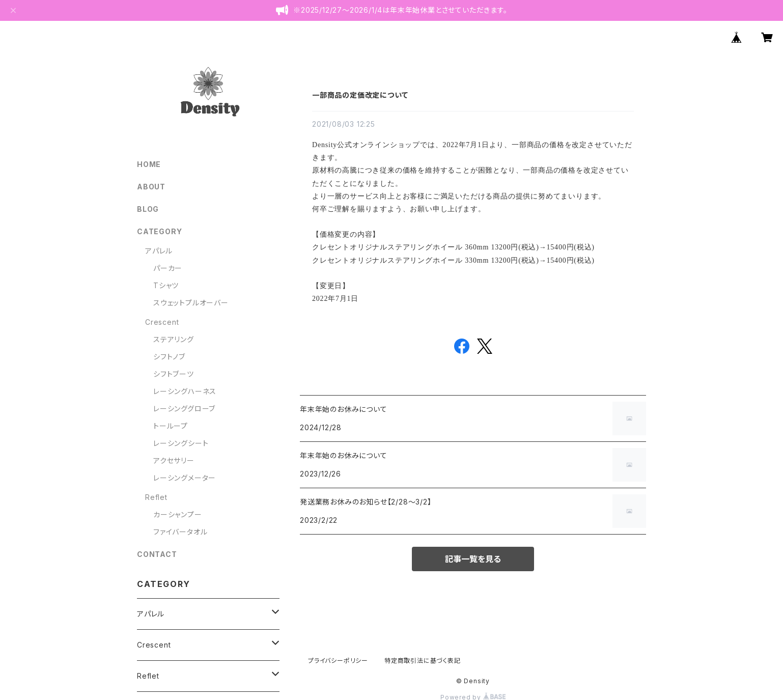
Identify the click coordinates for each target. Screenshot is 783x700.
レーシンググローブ (184, 409)
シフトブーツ (174, 374)
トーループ (171, 426)
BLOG (148, 209)
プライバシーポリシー (338, 661)
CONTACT (157, 554)
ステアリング (174, 339)
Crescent (162, 322)
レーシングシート (181, 443)
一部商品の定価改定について (360, 95)
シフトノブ (169, 357)
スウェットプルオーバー (191, 303)
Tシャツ (166, 285)
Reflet (156, 497)
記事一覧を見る (473, 559)
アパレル (159, 251)
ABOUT (151, 187)
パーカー (168, 268)
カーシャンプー (178, 514)
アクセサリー (174, 460)
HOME (149, 164)
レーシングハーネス (185, 391)
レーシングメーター (185, 478)
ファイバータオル (180, 532)
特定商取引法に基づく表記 (423, 661)
